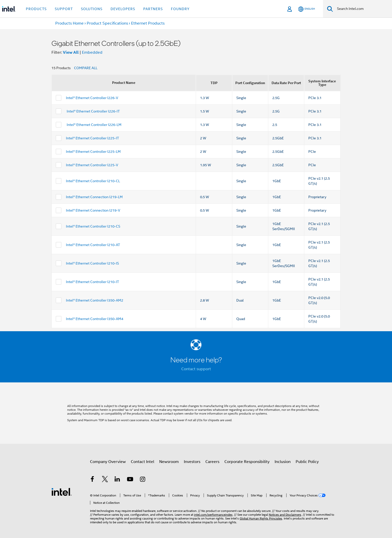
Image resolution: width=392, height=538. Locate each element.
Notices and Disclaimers (285, 515)
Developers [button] (123, 9)
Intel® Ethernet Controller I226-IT (93, 111)
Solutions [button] (92, 9)
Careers (212, 462)
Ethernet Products (148, 23)
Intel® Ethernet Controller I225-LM (93, 152)
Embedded (92, 52)
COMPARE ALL (86, 68)
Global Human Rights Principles (261, 518)
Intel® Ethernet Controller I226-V (92, 98)
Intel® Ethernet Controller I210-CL (93, 181)
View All (71, 52)
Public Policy (307, 462)
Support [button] (64, 9)
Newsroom (169, 462)
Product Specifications (107, 23)
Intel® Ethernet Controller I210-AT (93, 245)
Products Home (69, 23)
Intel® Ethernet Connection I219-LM (94, 197)
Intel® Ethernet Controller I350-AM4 (95, 319)
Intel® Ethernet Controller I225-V (92, 165)
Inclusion (283, 462)
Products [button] (36, 9)
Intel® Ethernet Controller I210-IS (92, 263)
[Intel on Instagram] (142, 480)
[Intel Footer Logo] (62, 492)
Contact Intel (142, 462)
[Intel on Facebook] (92, 480)
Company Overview (108, 462)
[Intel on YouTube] (130, 480)
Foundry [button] (180, 9)
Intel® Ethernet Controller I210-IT (92, 282)
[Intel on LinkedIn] (117, 480)
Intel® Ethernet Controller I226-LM (94, 125)
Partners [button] (153, 9)
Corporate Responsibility (247, 462)
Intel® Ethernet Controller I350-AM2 (95, 300)
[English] (307, 9)
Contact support (196, 369)
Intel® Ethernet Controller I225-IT (92, 138)
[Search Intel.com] (362, 9)
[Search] (330, 9)
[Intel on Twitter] (105, 480)
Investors (192, 462)
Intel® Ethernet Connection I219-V (93, 210)
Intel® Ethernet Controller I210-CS (93, 226)
